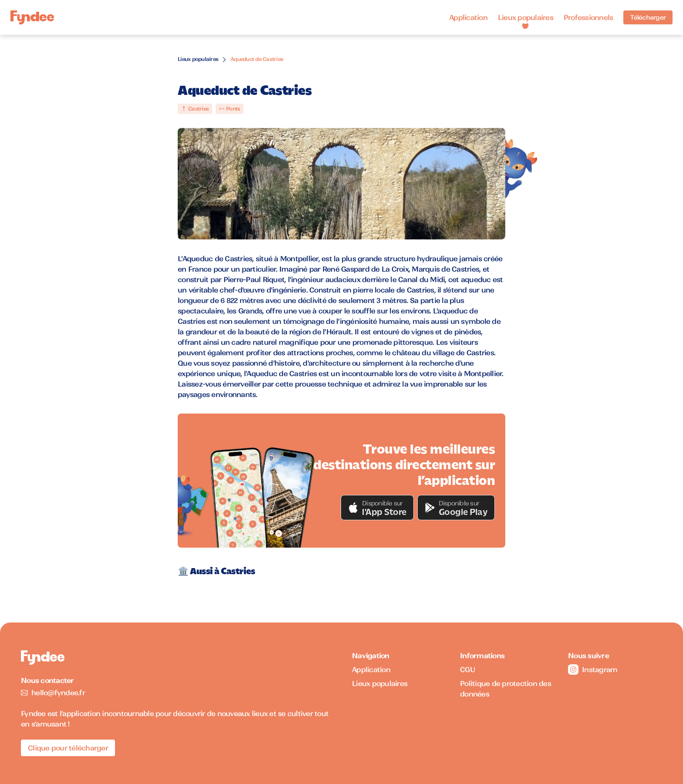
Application (468, 17)
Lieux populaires (526, 17)
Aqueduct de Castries (257, 59)
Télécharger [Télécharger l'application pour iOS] (648, 17)
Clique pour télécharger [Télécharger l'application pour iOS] (68, 748)
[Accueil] (32, 18)
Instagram (593, 670)
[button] (377, 508)
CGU (468, 670)
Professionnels (588, 17)
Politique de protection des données (505, 689)
